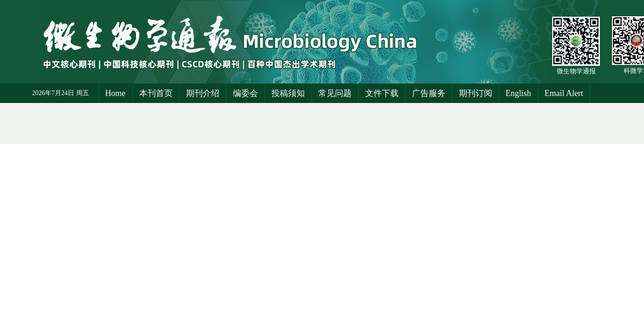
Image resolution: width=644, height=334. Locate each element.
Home (116, 93)
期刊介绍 (203, 93)
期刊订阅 (476, 93)
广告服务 (429, 93)
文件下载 (382, 93)
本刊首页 (156, 93)
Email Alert (564, 93)
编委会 (245, 93)
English (518, 93)
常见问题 (335, 93)
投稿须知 (288, 93)
